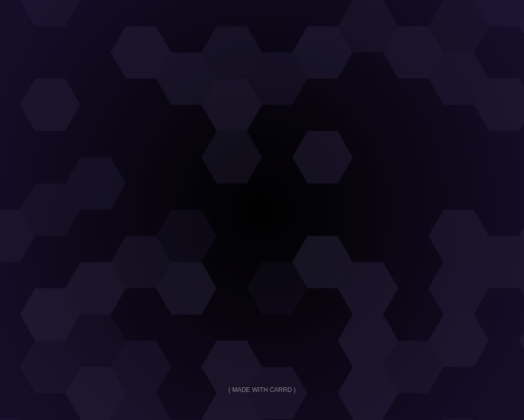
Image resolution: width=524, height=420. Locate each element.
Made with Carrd (262, 390)
